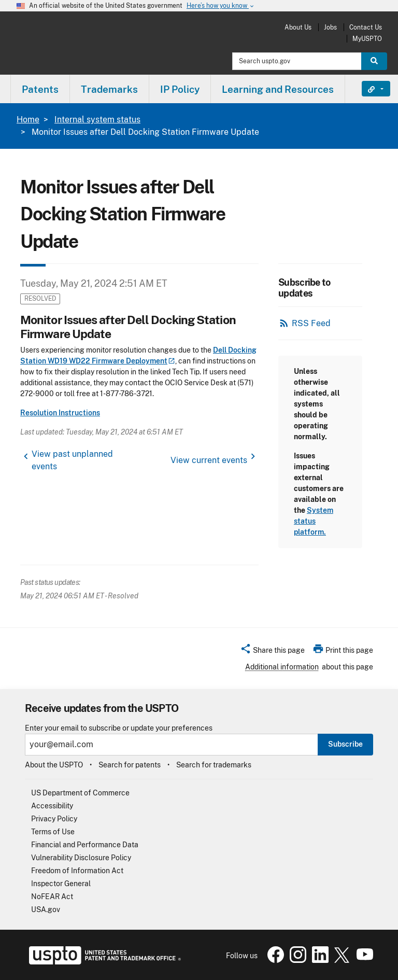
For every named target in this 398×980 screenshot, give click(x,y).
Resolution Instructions (60, 413)
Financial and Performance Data (85, 845)
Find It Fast (368, 89)
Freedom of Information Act (77, 871)
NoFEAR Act (52, 897)
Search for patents (130, 765)
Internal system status (97, 120)
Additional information (282, 667)
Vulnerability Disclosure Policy (81, 858)
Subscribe (345, 744)
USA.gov (46, 909)
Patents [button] (40, 89)
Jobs (330, 27)
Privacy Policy (54, 819)
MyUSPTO (367, 39)
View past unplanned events (72, 460)
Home (28, 120)
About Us (298, 27)
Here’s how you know (221, 6)
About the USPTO (54, 765)
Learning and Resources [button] (278, 89)
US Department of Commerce (80, 793)
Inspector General (61, 884)
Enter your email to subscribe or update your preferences (119, 728)
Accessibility (52, 806)
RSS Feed (311, 323)
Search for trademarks (214, 765)
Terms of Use (53, 832)
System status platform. (314, 521)
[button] (272, 652)
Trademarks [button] (109, 89)
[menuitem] (40, 89)
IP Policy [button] (180, 89)
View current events (209, 460)
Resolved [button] (40, 298)
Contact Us (366, 27)
